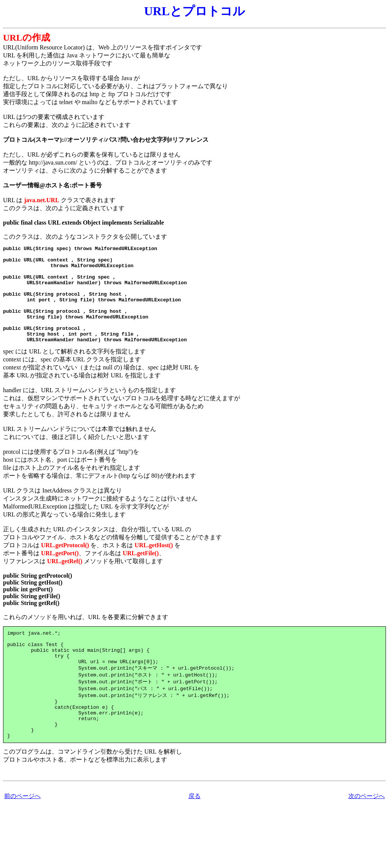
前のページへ (22, 832)
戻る (194, 832)
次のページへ (367, 832)
